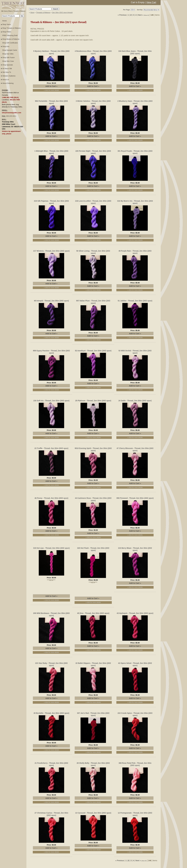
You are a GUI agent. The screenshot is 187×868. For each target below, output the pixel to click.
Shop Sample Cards (10, 50)
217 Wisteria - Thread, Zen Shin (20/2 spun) (51, 251)
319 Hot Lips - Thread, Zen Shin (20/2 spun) (51, 548)
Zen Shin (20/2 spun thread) (62, 12)
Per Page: (127, 10)
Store (32, 12)
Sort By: (140, 10)
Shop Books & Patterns (11, 39)
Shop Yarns (7, 24)
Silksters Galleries (9, 76)
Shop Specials (8, 65)
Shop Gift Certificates (10, 43)
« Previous (122, 15)
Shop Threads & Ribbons (11, 28)
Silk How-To (7, 72)
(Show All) (147, 15)
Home (5, 21)
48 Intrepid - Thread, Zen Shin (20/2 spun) (51, 301)
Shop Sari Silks (8, 54)
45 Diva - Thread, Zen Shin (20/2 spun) (93, 613)
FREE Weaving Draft (10, 35)
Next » (141, 15)
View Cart (151, 2)
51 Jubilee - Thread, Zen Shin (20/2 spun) (135, 301)
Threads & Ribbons (43, 12)
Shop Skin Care (8, 61)
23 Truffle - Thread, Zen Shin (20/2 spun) (51, 448)
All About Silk (7, 69)
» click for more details (51, 90)
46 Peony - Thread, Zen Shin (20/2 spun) (51, 498)
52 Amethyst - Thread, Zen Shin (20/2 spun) (93, 351)
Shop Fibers (7, 32)
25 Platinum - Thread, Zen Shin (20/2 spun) (93, 401)
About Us (6, 80)
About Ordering (8, 83)
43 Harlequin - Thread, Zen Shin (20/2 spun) (135, 613)
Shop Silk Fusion (8, 57)
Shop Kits (6, 46)
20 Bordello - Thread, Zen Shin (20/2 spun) (51, 713)
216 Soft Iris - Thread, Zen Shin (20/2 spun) (51, 401)
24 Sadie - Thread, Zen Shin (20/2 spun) (135, 401)
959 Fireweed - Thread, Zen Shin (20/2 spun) (135, 498)
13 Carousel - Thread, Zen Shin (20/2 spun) (93, 813)
